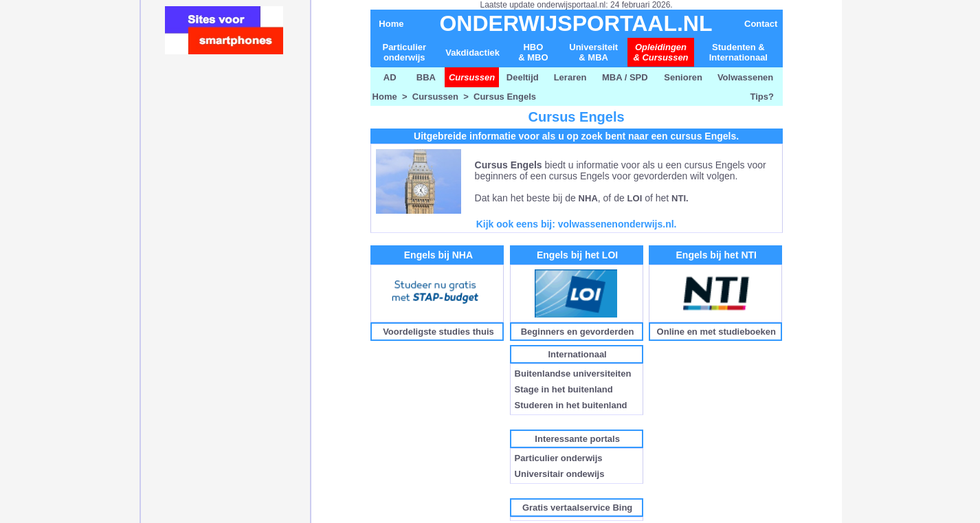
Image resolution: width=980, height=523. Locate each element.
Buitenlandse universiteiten (573, 374)
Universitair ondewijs (560, 474)
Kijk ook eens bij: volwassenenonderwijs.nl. (577, 224)
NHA (588, 198)
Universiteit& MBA (593, 52)
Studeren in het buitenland (571, 405)
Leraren (570, 77)
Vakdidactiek (472, 53)
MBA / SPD (625, 77)
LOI (635, 198)
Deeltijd (523, 77)
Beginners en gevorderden (578, 332)
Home (391, 24)
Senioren (683, 77)
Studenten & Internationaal (738, 52)
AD (389, 77)
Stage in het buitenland (564, 389)
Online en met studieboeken (716, 332)
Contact (761, 24)
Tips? (762, 97)
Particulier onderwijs (404, 52)
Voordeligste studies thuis (438, 332)
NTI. (680, 198)
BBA (426, 77)
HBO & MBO (533, 52)
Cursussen (435, 97)
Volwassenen (747, 77)
